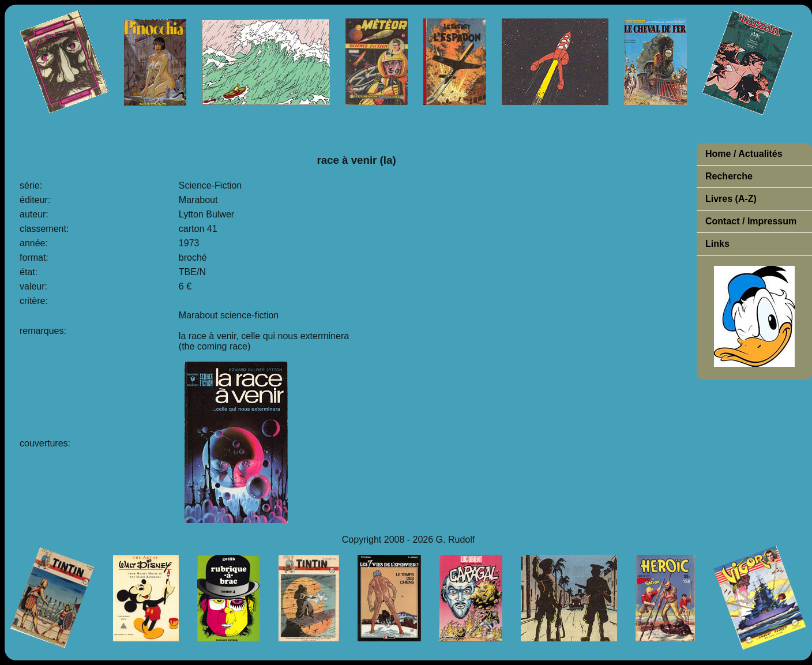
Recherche (729, 176)
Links (717, 244)
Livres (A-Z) (731, 199)
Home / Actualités (744, 154)
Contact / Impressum (751, 221)
